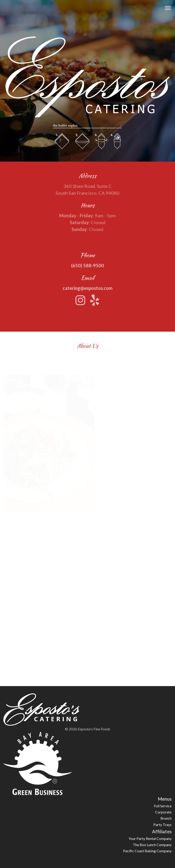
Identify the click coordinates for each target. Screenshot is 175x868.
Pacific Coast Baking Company (147, 851)
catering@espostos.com (88, 291)
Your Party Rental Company (150, 838)
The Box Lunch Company (152, 845)
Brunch (166, 818)
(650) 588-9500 (87, 268)
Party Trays (162, 825)
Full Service (163, 806)
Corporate (163, 812)
